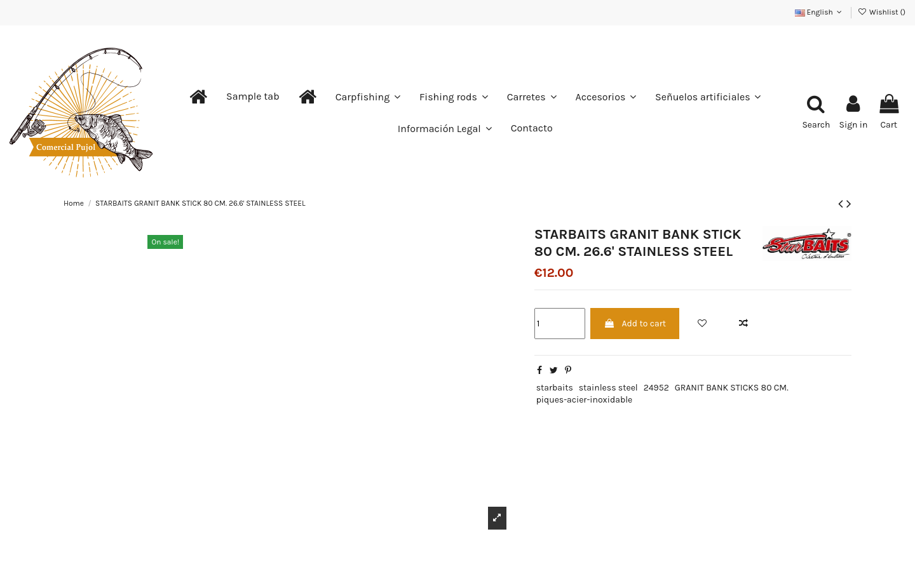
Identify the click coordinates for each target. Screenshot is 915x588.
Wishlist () (882, 12)
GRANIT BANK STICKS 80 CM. (732, 388)
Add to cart (635, 324)
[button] (253, 97)
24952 (656, 388)
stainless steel (608, 388)
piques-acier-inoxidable (585, 400)
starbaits (555, 388)
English (820, 12)
